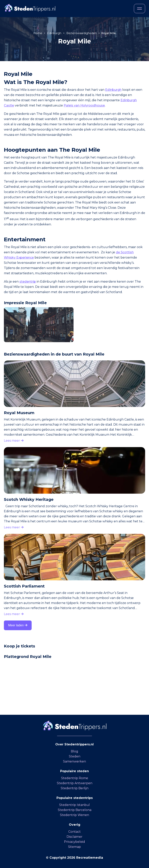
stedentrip (28, 282)
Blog (74, 751)
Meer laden (18, 625)
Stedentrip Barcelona (75, 810)
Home (38, 33)
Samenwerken (74, 761)
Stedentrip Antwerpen (75, 783)
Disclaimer (74, 837)
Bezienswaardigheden (82, 33)
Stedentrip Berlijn (75, 788)
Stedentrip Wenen (74, 815)
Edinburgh (55, 33)
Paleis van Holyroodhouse (84, 105)
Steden (75, 756)
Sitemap (74, 847)
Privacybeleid (74, 842)
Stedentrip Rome (75, 778)
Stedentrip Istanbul (74, 805)
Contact (74, 832)
